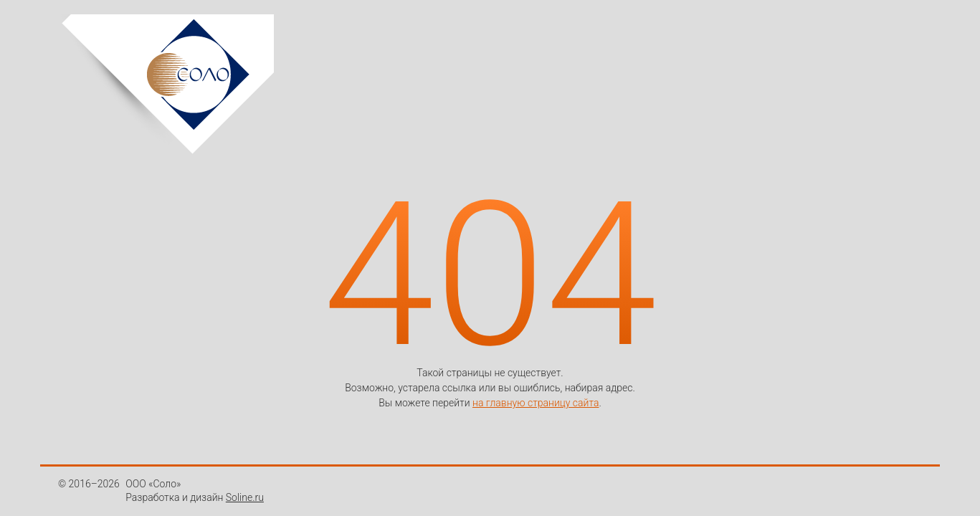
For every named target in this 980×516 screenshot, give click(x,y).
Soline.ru (245, 497)
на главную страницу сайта (536, 403)
